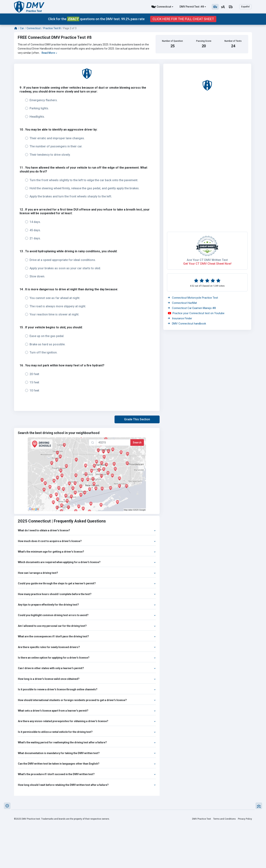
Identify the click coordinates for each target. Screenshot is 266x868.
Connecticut (164, 7)
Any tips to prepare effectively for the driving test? (87, 605)
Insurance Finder (180, 318)
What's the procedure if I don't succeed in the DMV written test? (87, 774)
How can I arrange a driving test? (87, 573)
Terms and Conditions (224, 819)
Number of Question (172, 41)
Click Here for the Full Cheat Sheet (183, 19)
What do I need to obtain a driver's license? (87, 530)
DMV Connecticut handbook (187, 324)
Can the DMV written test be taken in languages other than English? (87, 764)
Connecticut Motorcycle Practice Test (193, 298)
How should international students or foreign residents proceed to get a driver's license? (87, 700)
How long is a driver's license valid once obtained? (87, 679)
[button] (137, 419)
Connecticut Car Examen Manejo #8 (192, 308)
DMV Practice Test (202, 819)
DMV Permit (187, 7)
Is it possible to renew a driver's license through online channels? (87, 689)
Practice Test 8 (52, 28)
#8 (202, 7)
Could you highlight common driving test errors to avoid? (87, 615)
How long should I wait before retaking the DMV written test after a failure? (87, 785)
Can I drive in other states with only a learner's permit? (87, 668)
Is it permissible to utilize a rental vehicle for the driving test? (87, 732)
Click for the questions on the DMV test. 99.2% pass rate (96, 19)
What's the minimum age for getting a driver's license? (87, 552)
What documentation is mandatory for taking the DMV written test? (87, 753)
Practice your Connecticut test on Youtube (196, 313)
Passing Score (204, 41)
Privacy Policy (245, 819)
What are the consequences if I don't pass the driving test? (87, 636)
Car (22, 28)
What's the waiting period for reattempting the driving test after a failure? (87, 742)
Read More (49, 53)
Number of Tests (233, 41)
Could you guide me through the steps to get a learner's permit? (87, 583)
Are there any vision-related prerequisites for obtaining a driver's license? (87, 721)
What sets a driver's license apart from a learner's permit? (87, 711)
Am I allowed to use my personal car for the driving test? (87, 626)
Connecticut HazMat (182, 303)
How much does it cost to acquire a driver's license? (87, 541)
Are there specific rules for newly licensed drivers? (87, 647)
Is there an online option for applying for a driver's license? (87, 658)
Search (137, 442)
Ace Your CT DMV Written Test (207, 260)
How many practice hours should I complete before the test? (87, 594)
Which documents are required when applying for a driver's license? (87, 562)
